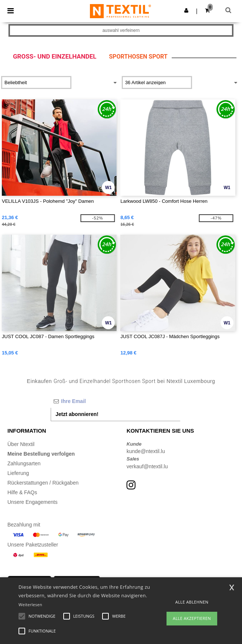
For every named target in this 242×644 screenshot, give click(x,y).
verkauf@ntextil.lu (147, 466)
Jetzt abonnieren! (77, 414)
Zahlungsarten (24, 463)
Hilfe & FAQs (22, 492)
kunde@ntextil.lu (146, 451)
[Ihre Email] (115, 401)
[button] (186, 10)
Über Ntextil (21, 444)
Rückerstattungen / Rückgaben (43, 483)
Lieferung (18, 473)
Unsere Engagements (32, 502)
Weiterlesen (30, 605)
